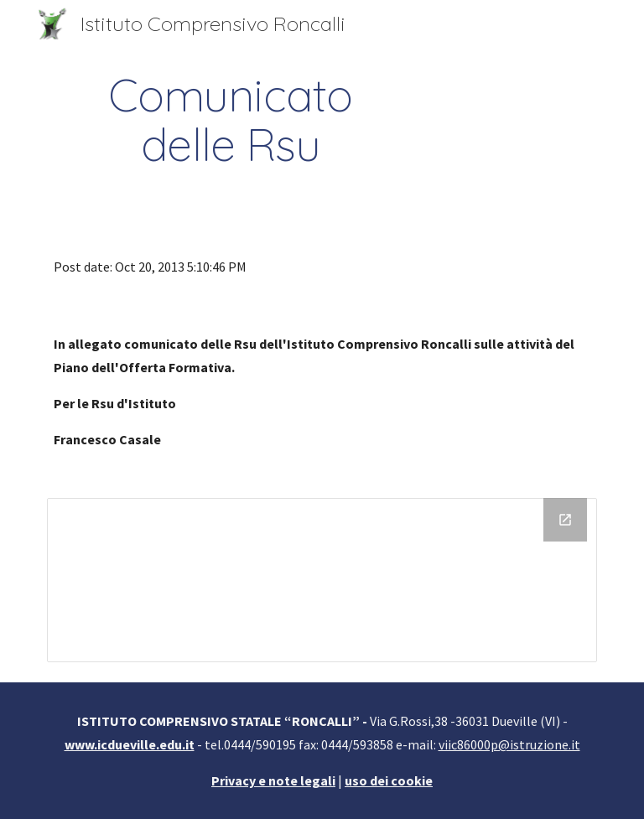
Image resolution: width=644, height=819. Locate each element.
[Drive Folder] (322, 580)
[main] (230, 120)
